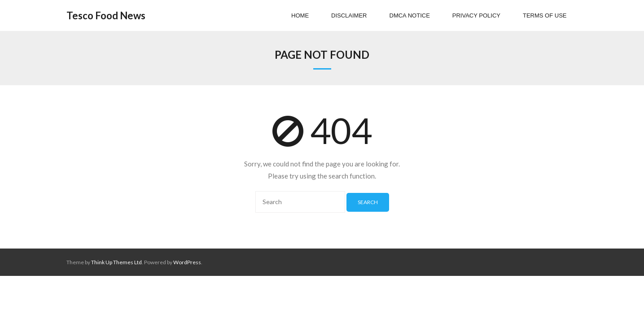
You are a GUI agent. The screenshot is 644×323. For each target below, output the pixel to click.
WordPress (187, 262)
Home (300, 15)
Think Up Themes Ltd (116, 262)
